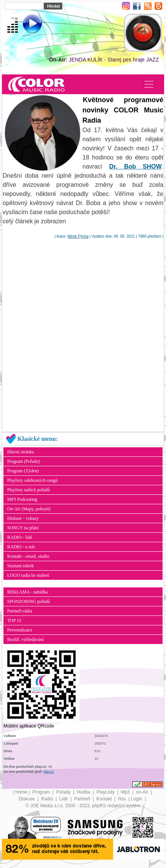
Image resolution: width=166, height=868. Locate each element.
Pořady (64, 792)
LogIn (137, 799)
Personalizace (20, 630)
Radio (48, 799)
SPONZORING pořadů (28, 601)
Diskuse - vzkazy (23, 518)
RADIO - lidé (20, 537)
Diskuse (27, 799)
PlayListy (106, 792)
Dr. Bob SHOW (135, 166)
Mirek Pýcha (78, 236)
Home (21, 792)
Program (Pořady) (24, 461)
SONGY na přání (23, 528)
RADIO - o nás (21, 547)
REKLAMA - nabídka (28, 592)
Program (42, 792)
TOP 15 (14, 620)
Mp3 (126, 792)
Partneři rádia (20, 611)
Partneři (83, 799)
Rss (123, 799)
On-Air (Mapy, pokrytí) (29, 509)
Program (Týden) (23, 471)
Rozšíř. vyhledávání (25, 639)
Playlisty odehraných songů (32, 480)
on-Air (143, 792)
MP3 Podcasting (22, 499)
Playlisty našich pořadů (28, 490)
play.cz (49, 772)
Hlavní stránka (21, 452)
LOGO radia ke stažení (28, 575)
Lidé (64, 799)
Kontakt (105, 799)
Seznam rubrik (21, 566)
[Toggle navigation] (149, 84)
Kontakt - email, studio (28, 556)
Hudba (84, 792)
